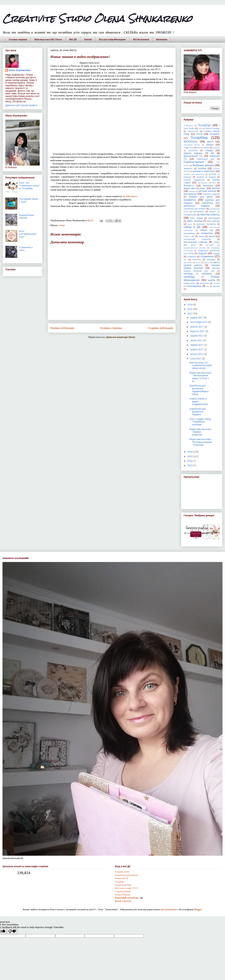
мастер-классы (210, 215)
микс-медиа (214, 218)
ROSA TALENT (123, 901)
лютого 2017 (197, 354)
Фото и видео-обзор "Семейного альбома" (200, 422)
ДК (212, 153)
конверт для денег (201, 197)
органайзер (189, 233)
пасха (212, 236)
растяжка (210, 245)
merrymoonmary (169, 909)
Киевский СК (122, 878)
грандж (192, 191)
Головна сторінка (18, 39)
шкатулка (204, 283)
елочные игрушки (211, 194)
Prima (200, 134)
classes (210, 145)
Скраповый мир (205, 159)
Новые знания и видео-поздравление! (199, 401)
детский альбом (207, 191)
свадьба (202, 253)
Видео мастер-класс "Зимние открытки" (200, 432)
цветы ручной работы (202, 264)
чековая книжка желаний (202, 267)
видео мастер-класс (195, 188)
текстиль (197, 260)
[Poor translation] (12, 931)
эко (208, 286)
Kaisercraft (193, 131)
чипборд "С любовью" (198, 274)
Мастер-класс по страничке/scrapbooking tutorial (201, 365)
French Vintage (213, 128)
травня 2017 (197, 349)
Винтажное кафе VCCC (127, 888)
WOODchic (191, 142)
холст (198, 262)
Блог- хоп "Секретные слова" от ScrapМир (29, 186)
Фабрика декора (203, 165)
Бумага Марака (193, 153)
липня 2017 (196, 340)
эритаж (216, 286)
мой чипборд (213, 221)
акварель (188, 169)
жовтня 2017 (197, 327)
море (190, 224)
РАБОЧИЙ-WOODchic (127, 898)
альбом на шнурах (206, 177)
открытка (207, 233)
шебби (212, 280)
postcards (193, 151)
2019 (190, 305)
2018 (190, 309)
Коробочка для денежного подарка (197, 412)
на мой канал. (130, 196)
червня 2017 (197, 345)
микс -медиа (197, 218)
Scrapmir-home (122, 872)
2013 (190, 465)
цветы (207, 262)
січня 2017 (196, 359)
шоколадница (194, 286)
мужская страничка (206, 224)
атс (214, 183)
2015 (190, 456)
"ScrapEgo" (204, 125)
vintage (209, 150)
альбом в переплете (204, 171)
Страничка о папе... (26, 249)
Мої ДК (73, 39)
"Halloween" (189, 125)
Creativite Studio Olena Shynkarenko (97, 19)
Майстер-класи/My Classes (48, 39)
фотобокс (188, 262)
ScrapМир (199, 138)
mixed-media (203, 148)
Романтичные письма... (27, 217)
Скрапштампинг (194, 162)
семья (61, 225)
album (210, 142)
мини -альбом (195, 221)
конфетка (190, 200)
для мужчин (190, 194)
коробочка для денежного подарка (202, 204)
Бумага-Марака (123, 895)
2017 (190, 314)
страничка (207, 256)
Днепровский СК (193, 156)
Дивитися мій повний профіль (21, 105)
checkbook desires (192, 145)
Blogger (198, 909)
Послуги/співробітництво (112, 39)
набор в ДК (192, 227)
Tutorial (88, 39)
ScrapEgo (119, 882)
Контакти (162, 39)
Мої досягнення (141, 39)
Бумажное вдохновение (127, 875)
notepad (216, 148)
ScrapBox (215, 134)
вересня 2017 (198, 331)
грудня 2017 (197, 318)
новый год (207, 230)
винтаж (216, 188)
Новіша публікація (62, 328)
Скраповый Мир (123, 885)
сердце (216, 253)
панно (202, 236)
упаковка (211, 260)
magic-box (188, 148)
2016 (190, 452)
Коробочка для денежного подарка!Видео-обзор (199, 390)
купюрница (198, 212)
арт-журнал (203, 183)
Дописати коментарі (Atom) (121, 337)
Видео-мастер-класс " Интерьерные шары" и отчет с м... (201, 377)
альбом (202, 168)
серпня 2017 (197, 336)
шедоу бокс (189, 283)
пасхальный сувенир (195, 242)
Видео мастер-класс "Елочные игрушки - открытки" (201, 442)
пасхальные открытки (197, 239)
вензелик (208, 186)
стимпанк (192, 257)
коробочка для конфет (195, 209)
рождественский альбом (195, 248)
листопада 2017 (199, 322)
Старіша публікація (160, 328)
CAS (200, 128)
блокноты (189, 186)
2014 (190, 461)
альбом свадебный (194, 180)
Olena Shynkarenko (20, 70)
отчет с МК (189, 236)
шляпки (216, 283)
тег (185, 260)
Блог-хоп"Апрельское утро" (28, 234)
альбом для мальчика (194, 174)
